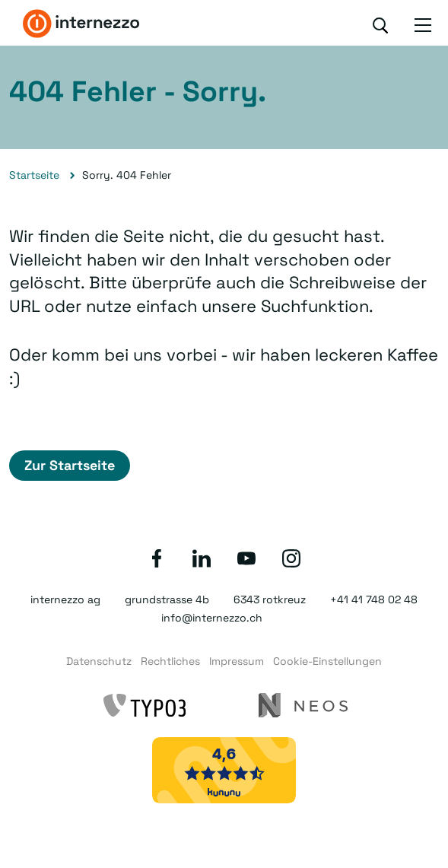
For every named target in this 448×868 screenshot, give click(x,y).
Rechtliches (170, 661)
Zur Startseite (70, 465)
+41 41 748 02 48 (374, 599)
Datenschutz (99, 661)
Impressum (237, 661)
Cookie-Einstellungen (327, 661)
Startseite (34, 175)
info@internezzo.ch (212, 618)
